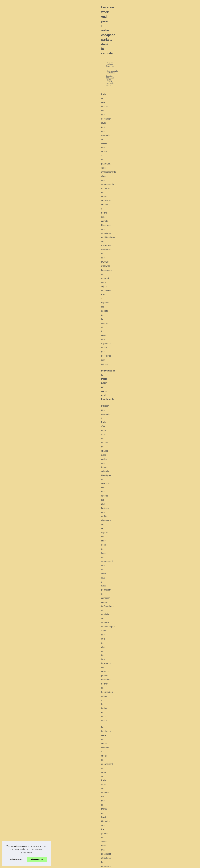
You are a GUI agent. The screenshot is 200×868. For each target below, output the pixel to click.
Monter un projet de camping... (39, 129)
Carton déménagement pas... (39, 152)
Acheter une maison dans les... (39, 104)
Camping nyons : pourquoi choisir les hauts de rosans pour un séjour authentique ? (159, 800)
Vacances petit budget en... (38, 194)
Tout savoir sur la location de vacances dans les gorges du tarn (109, 828)
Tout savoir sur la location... (38, 135)
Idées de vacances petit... (37, 228)
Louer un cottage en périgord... (39, 141)
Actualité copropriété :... (36, 164)
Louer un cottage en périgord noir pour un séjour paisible (106, 832)
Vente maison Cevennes (79, 89)
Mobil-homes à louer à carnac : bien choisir (100, 815)
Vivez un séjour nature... (37, 146)
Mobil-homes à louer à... (36, 118)
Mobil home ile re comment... (38, 124)
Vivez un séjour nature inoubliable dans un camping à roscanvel (109, 837)
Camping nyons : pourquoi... (38, 169)
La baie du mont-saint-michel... (39, 234)
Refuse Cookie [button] (16, 859)
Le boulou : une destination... (38, 217)
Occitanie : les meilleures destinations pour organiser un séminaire (110, 846)
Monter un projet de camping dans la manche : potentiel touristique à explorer (114, 824)
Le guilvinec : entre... (35, 223)
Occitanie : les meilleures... (38, 158)
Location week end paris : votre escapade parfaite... (136, 89)
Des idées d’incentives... (37, 211)
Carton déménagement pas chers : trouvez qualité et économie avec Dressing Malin (117, 841)
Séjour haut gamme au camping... (40, 76)
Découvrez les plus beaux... (38, 99)
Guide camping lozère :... (37, 183)
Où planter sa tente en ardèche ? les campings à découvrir (90, 800)
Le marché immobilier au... (37, 93)
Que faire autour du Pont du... (39, 87)
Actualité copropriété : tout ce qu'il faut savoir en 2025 (105, 850)
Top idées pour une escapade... (39, 189)
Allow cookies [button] (37, 859)
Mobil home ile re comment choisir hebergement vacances (107, 819)
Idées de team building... (37, 206)
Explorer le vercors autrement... (39, 200)
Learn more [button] (27, 853)
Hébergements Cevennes (102, 89)
